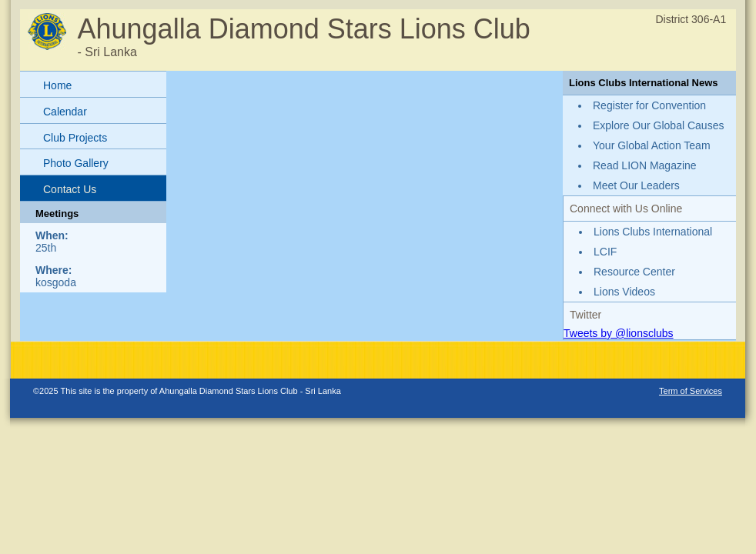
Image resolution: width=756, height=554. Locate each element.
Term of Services (691, 391)
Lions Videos (624, 292)
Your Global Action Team (652, 145)
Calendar (65, 112)
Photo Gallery (76, 163)
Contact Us (70, 189)
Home (57, 85)
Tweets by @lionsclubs (619, 333)
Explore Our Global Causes (658, 125)
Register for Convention (649, 105)
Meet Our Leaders (636, 185)
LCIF (605, 252)
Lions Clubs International (653, 232)
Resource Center (634, 272)
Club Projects (75, 138)
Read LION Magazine (645, 165)
